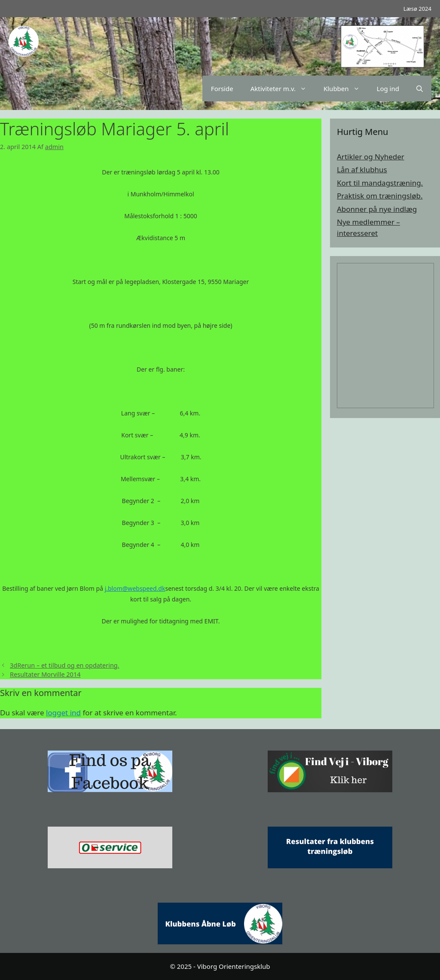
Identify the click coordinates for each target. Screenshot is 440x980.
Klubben (346, 89)
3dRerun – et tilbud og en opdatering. (65, 665)
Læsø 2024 (417, 9)
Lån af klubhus (362, 169)
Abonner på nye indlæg (377, 209)
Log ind (388, 89)
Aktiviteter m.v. (283, 89)
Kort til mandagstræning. (380, 183)
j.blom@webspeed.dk (135, 588)
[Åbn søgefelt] (420, 89)
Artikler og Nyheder (371, 157)
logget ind (63, 713)
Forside (222, 89)
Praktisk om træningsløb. (380, 196)
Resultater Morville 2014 (45, 674)
